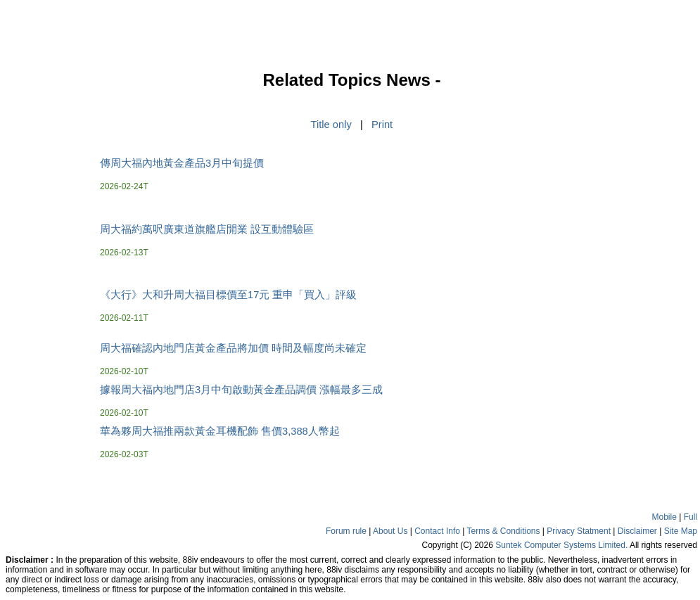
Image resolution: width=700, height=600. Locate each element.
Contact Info (437, 531)
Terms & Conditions (503, 531)
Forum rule (346, 531)
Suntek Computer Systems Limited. (561, 545)
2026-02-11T (124, 318)
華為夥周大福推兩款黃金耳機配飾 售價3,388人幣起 (220, 431)
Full (691, 517)
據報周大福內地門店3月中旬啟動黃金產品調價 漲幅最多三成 (241, 390)
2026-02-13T (124, 253)
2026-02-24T (124, 186)
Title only (331, 125)
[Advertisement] (49, 284)
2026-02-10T (124, 371)
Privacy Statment (579, 531)
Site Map (681, 531)
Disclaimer (637, 531)
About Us (390, 531)
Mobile (664, 517)
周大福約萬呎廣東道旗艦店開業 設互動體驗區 (207, 229)
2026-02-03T (124, 454)
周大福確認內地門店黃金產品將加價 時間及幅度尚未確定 (233, 348)
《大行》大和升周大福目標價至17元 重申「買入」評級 (228, 295)
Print (382, 125)
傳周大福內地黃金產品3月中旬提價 (182, 163)
